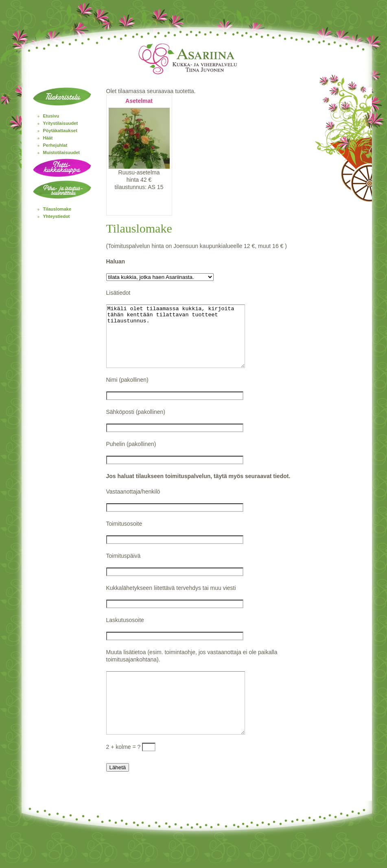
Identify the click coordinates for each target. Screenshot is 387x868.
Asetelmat (139, 101)
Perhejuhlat (55, 145)
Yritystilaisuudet (61, 123)
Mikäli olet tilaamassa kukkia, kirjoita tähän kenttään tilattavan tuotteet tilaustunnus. (184, 342)
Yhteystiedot (57, 216)
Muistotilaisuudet (61, 152)
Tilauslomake (57, 209)
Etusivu (51, 116)
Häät (48, 138)
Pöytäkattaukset (60, 131)
